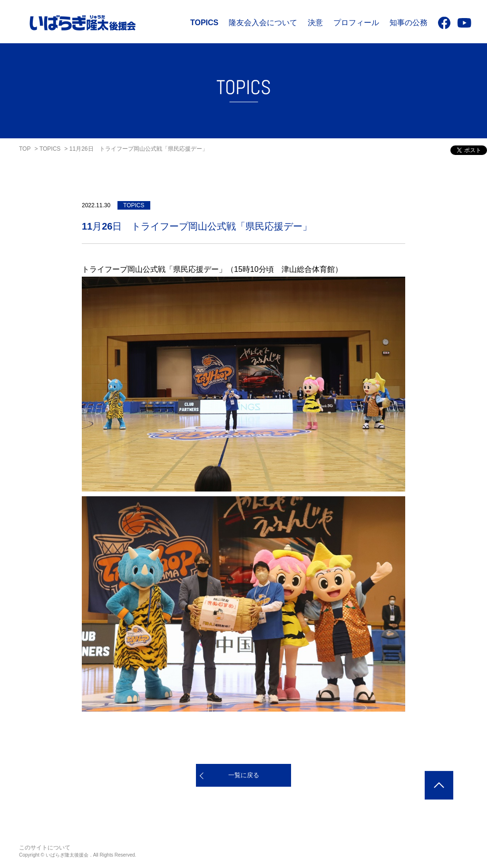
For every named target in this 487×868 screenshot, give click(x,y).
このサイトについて (45, 848)
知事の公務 (409, 23)
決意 (315, 23)
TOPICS (204, 23)
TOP (25, 149)
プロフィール (356, 23)
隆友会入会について (263, 23)
